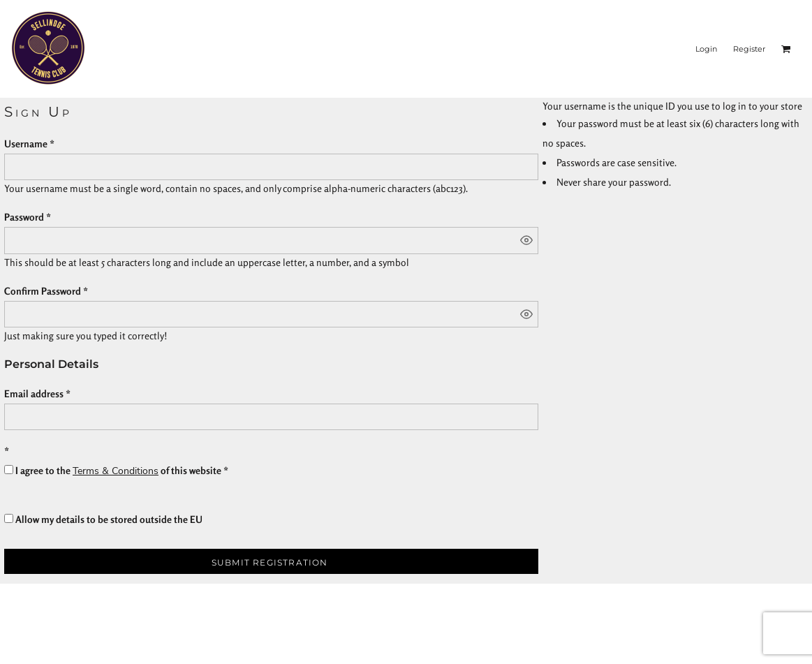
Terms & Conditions (116, 471)
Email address (34, 393)
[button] (786, 49)
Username (26, 143)
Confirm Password (43, 291)
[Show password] (526, 240)
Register (749, 49)
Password (24, 217)
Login (706, 49)
